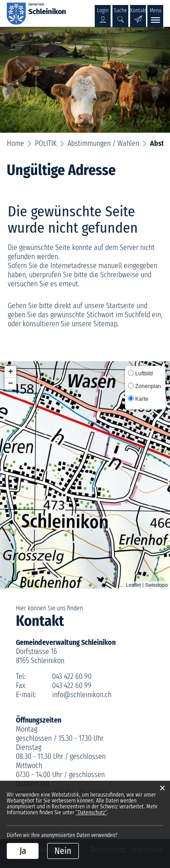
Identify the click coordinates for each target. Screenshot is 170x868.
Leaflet (134, 585)
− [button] (11, 384)
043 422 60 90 (72, 676)
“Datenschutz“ (91, 813)
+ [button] (11, 372)
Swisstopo (156, 585)
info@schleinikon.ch (82, 695)
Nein (63, 851)
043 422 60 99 (72, 686)
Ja (23, 851)
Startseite (120, 306)
